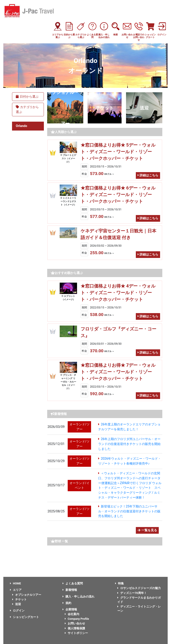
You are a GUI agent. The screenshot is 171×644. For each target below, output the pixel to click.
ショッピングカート (24, 617)
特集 (119, 583)
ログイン (17, 611)
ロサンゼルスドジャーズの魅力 (139, 588)
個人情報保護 (75, 628)
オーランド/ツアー (79, 427)
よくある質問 (73, 583)
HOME (15, 583)
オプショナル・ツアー (65, 108)
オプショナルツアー (27, 595)
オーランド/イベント (79, 486)
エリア (16, 590)
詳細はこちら (148, 175)
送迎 (144, 108)
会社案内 (72, 614)
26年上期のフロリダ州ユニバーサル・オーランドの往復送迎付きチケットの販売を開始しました (129, 444)
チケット (105, 108)
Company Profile (77, 619)
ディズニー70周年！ (132, 593)
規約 (67, 603)
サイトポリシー (76, 633)
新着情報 (70, 590)
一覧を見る (147, 530)
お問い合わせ (75, 623)
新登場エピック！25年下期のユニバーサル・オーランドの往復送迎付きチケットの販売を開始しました (129, 511)
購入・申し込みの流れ (78, 597)
